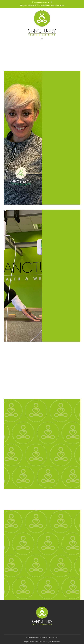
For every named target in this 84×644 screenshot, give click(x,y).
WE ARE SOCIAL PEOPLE (41, 2)
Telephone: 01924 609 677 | (29, 5)
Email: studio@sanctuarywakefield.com (52, 5)
